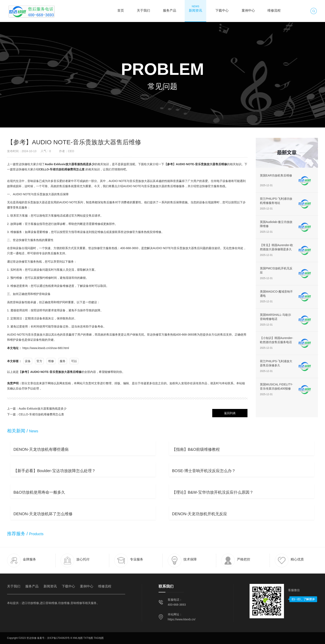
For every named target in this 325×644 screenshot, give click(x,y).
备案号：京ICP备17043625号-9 (55, 638)
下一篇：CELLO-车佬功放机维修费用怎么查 (36, 414)
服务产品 (169, 8)
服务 (63, 361)
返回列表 (230, 413)
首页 (121, 8)
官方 (39, 361)
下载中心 (222, 8)
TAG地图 (99, 638)
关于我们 (143, 8)
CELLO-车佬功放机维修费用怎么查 (62, 169)
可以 (74, 361)
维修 (51, 361)
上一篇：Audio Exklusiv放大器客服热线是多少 (37, 409)
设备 (28, 361)
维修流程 (274, 8)
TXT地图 (88, 638)
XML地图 (78, 638)
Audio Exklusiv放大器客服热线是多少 (70, 164)
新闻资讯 (195, 8)
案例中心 (248, 8)
